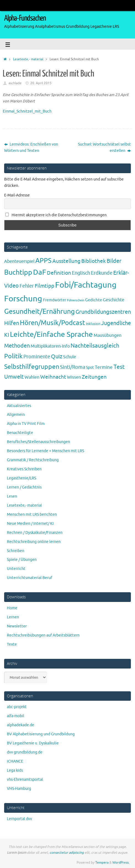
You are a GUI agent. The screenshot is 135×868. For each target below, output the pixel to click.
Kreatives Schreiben (24, 469)
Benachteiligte (20, 433)
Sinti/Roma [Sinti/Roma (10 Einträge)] (73, 367)
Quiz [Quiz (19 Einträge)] (57, 357)
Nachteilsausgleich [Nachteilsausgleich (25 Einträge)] (95, 346)
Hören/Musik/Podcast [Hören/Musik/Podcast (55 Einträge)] (52, 323)
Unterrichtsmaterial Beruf (29, 578)
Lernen (13, 617)
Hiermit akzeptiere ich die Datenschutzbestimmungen (56, 215)
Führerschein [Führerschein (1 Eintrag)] (76, 300)
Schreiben (16, 551)
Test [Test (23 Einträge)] (119, 367)
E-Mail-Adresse (17, 195)
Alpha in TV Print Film (26, 424)
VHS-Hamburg (19, 789)
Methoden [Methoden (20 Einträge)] (17, 346)
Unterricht (16, 569)
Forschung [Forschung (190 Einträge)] (23, 299)
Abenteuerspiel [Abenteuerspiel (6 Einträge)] (19, 261)
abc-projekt (17, 707)
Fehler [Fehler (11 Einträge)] (27, 286)
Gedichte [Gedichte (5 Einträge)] (94, 300)
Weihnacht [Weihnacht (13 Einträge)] (53, 377)
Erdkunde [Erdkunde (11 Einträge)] (102, 273)
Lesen (12, 496)
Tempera (102, 862)
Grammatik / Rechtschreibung (33, 460)
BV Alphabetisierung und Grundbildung (41, 734)
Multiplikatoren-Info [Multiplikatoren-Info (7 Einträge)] (50, 346)
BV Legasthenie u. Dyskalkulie (33, 743)
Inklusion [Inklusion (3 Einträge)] (93, 324)
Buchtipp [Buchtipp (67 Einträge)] (18, 272)
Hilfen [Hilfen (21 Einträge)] (12, 323)
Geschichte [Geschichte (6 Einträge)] (114, 300)
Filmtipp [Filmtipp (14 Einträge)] (44, 286)
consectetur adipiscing (67, 853)
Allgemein (16, 415)
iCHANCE (15, 761)
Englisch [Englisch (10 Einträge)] (81, 273)
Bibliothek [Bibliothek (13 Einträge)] (94, 261)
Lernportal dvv (19, 819)
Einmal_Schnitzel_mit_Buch (27, 111)
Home (12, 608)
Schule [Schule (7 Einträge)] (70, 357)
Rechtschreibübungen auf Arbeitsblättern (43, 635)
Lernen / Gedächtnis (24, 487)
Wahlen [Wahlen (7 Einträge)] (32, 377)
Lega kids (15, 770)
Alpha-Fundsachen (25, 18)
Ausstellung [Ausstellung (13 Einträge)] (66, 261)
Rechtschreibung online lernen (34, 542)
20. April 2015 (41, 83)
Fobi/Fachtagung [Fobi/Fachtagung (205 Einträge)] (86, 285)
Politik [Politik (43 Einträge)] (13, 356)
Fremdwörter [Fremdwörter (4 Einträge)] (55, 300)
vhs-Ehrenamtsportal (25, 780)
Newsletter (17, 626)
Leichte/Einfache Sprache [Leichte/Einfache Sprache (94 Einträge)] (51, 335)
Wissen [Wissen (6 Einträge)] (74, 377)
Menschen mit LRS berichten (32, 514)
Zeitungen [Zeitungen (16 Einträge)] (94, 377)
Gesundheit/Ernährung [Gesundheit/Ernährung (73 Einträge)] (39, 312)
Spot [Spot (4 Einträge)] (90, 367)
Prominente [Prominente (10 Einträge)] (37, 357)
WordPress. (121, 862)
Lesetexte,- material (28, 59)
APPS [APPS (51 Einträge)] (43, 261)
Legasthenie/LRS (21, 478)
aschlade (15, 83)
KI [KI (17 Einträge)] (7, 335)
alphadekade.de (21, 725)
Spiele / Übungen (22, 560)
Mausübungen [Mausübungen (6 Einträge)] (108, 335)
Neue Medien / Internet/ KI (30, 524)
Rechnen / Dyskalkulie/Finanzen (35, 533)
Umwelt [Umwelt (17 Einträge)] (14, 377)
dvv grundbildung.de (25, 752)
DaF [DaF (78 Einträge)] (40, 272)
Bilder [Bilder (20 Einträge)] (114, 261)
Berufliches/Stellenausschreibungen (38, 442)
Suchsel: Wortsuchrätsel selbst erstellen (104, 148)
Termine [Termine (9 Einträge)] (104, 367)
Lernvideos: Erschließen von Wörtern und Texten (31, 148)
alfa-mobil (16, 716)
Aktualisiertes (19, 406)
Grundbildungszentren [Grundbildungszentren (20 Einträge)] (103, 312)
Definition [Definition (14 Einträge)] (59, 273)
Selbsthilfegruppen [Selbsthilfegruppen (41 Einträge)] (32, 367)
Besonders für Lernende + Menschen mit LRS (45, 451)
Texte (12, 644)
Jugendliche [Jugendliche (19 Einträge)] (116, 323)
